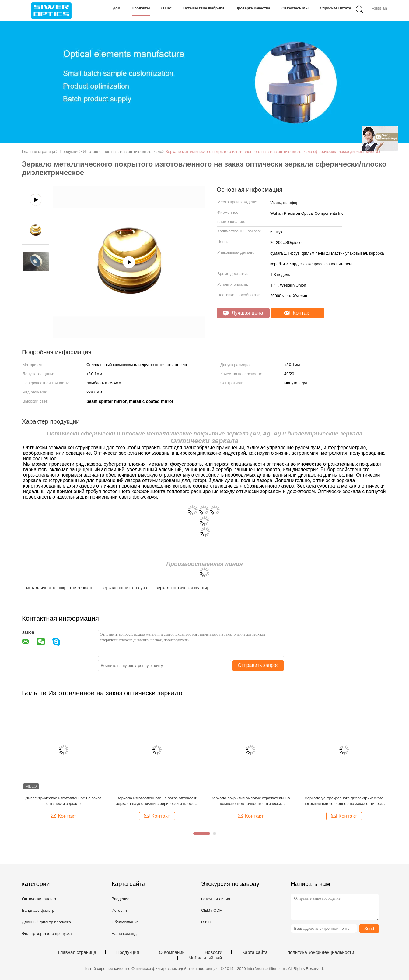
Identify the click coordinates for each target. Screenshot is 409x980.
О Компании (172, 952)
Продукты (141, 8)
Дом (117, 8)
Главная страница (77, 952)
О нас (167, 8)
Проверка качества (253, 8)
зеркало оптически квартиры (184, 588)
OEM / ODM (212, 910)
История (119, 910)
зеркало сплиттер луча (125, 588)
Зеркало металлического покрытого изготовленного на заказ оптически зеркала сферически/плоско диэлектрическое (274, 152)
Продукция (128, 952)
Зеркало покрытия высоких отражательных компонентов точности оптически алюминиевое (251, 801)
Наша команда (125, 934)
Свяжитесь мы (295, 8)
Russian (379, 8)
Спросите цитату (335, 8)
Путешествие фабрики (204, 8)
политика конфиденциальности (321, 952)
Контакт (298, 313)
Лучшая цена (243, 313)
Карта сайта (255, 952)
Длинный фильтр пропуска (46, 922)
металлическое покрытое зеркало (60, 588)
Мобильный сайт (206, 958)
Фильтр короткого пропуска (47, 934)
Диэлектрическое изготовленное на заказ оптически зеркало (64, 801)
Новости (213, 952)
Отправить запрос (258, 665)
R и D (206, 922)
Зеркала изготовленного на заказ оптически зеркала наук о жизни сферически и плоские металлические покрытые (157, 801)
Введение (120, 899)
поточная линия (216, 899)
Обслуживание (125, 922)
